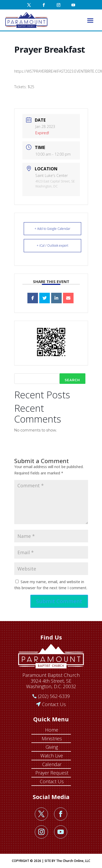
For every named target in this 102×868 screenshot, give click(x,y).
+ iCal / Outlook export (52, 245)
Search (72, 380)
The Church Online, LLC (73, 861)
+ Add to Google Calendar (52, 229)
